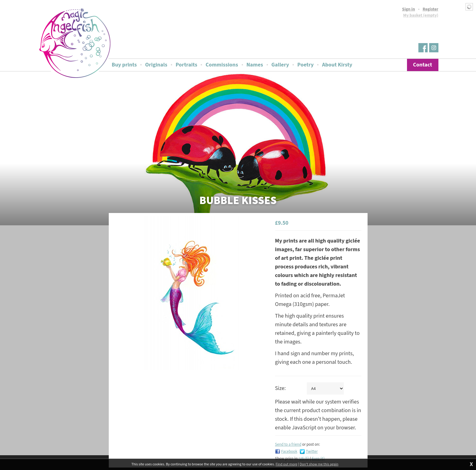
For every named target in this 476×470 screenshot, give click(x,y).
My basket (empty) (421, 15)
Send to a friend (288, 444)
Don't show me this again (319, 464)
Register (431, 9)
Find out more (286, 464)
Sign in (409, 9)
